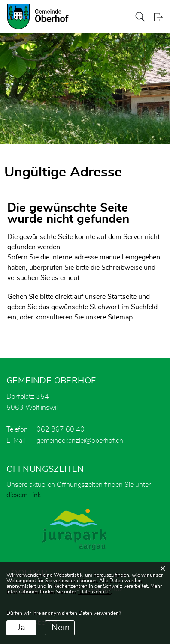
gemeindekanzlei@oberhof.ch (80, 441)
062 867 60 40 (61, 429)
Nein (61, 628)
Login (158, 17)
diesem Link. (24, 495)
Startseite (122, 297)
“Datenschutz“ (94, 592)
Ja (21, 628)
